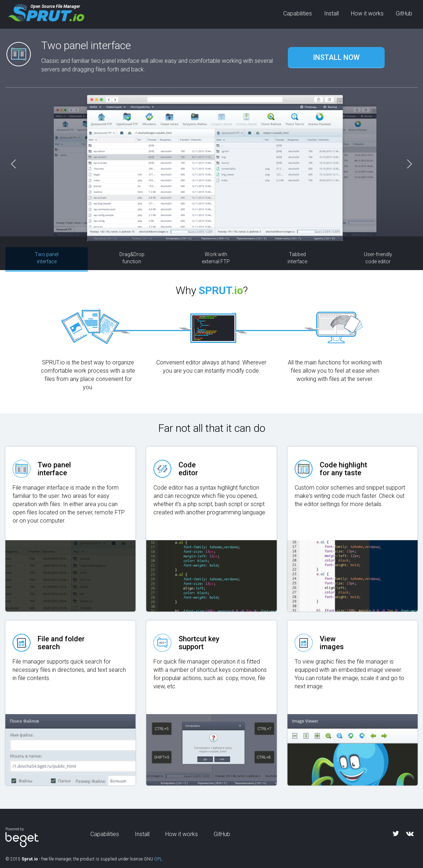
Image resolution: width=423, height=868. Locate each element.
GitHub (404, 13)
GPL (158, 859)
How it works (367, 13)
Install (331, 13)
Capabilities (298, 13)
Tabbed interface (297, 258)
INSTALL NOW (336, 57)
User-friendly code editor (378, 258)
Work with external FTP (216, 258)
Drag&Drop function (132, 258)
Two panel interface (47, 258)
